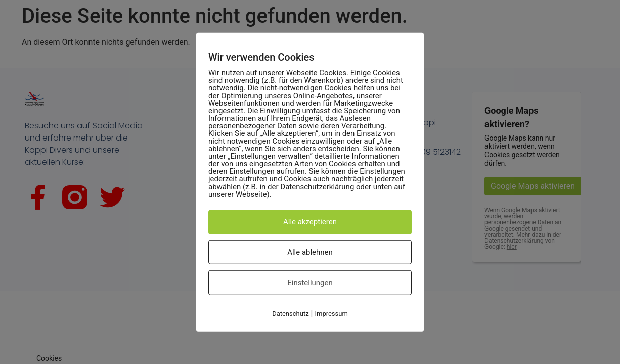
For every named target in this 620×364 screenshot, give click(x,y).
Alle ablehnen (310, 252)
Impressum (331, 313)
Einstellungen (310, 283)
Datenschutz (290, 313)
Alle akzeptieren (310, 222)
